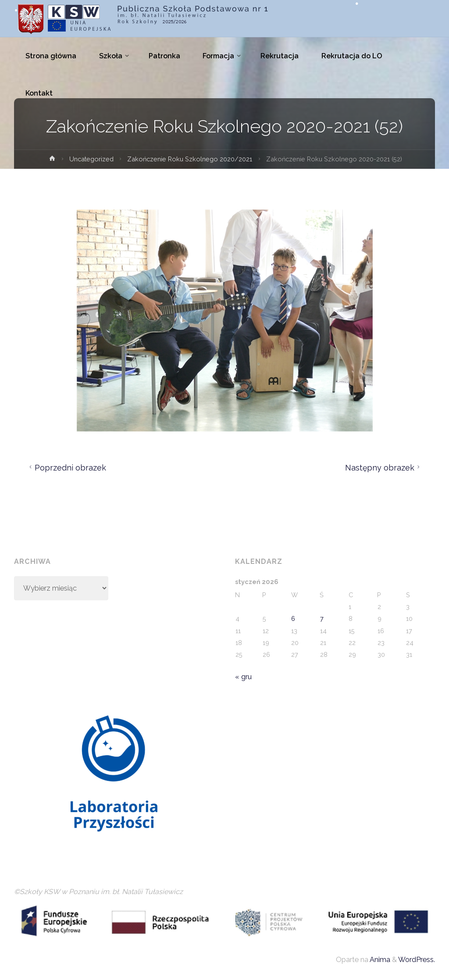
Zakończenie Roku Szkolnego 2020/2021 (190, 159)
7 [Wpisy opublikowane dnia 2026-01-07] (322, 618)
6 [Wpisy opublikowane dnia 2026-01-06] (293, 618)
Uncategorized (91, 159)
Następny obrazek (384, 468)
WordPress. (417, 960)
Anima (379, 960)
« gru (243, 677)
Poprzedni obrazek (66, 468)
